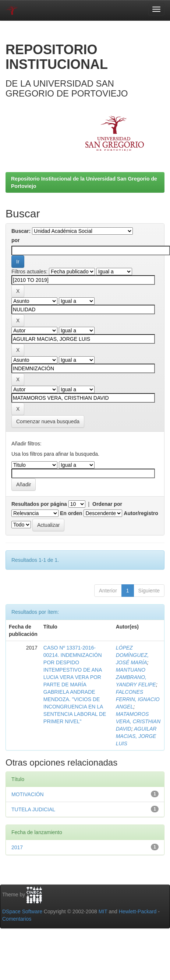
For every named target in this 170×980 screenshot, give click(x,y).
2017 (17, 847)
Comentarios (17, 919)
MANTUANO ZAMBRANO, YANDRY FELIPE (136, 677)
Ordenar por (107, 504)
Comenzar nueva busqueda (48, 421)
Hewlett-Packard (138, 911)
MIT (103, 911)
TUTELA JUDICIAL (33, 809)
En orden (71, 513)
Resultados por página (39, 504)
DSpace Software (22, 911)
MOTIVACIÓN (28, 794)
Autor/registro (141, 513)
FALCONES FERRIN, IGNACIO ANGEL (138, 699)
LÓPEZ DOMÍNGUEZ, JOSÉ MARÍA (132, 655)
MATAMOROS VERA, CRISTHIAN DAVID (138, 721)
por (16, 240)
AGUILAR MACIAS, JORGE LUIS (136, 736)
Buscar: (21, 231)
